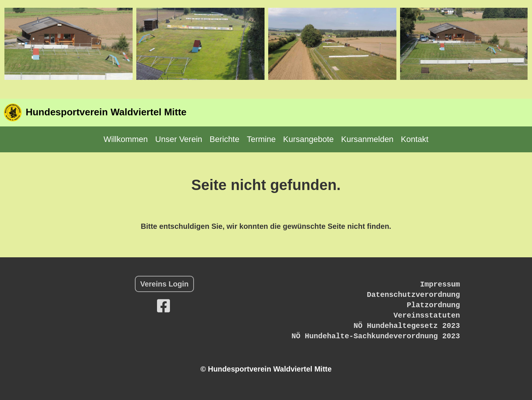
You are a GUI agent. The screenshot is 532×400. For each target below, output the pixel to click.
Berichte (224, 139)
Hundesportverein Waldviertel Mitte (106, 112)
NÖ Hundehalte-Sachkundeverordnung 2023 (376, 336)
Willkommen (126, 139)
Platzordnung (433, 305)
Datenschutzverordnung (413, 295)
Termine (261, 139)
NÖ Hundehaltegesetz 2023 (407, 326)
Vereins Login (164, 284)
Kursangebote (308, 139)
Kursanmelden (367, 139)
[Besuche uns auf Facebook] (163, 306)
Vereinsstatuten (427, 316)
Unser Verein (179, 139)
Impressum (440, 284)
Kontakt (415, 139)
